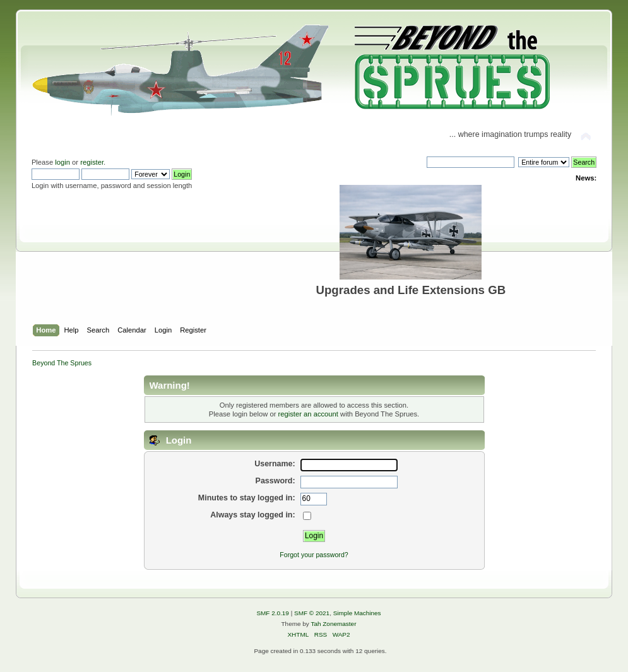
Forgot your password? (314, 555)
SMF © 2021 (312, 613)
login (62, 162)
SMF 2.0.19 (273, 613)
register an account (308, 414)
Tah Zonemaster (333, 624)
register (92, 162)
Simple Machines (357, 613)
